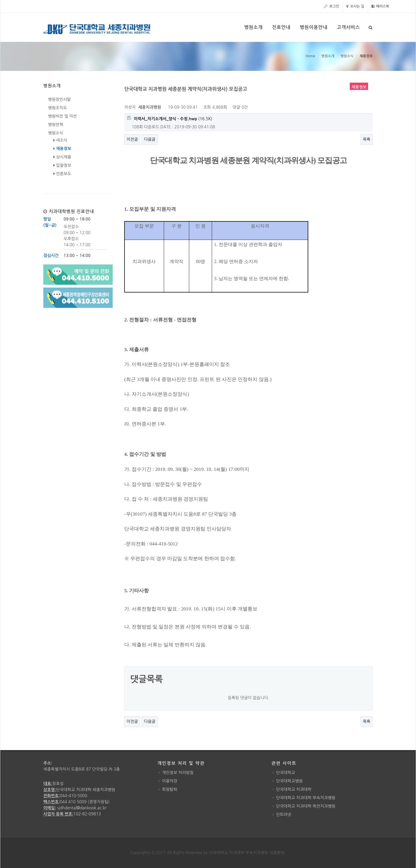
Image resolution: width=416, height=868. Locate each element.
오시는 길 (355, 6)
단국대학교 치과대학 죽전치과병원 (306, 806)
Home (310, 56)
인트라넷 (284, 815)
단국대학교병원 (289, 781)
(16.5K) (170, 118)
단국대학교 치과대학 (294, 789)
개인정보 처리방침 (178, 773)
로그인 (331, 6)
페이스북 (380, 6)
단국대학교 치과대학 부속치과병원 (306, 798)
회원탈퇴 (170, 789)
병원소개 (328, 56)
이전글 (132, 139)
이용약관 (170, 781)
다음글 (149, 139)
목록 (367, 139)
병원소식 (347, 56)
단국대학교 (286, 773)
